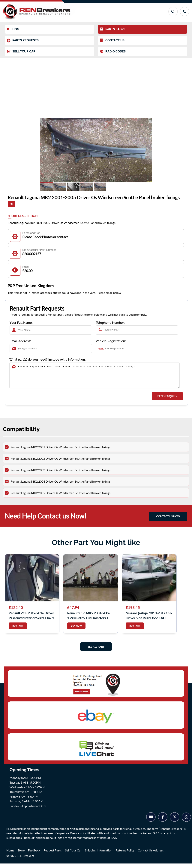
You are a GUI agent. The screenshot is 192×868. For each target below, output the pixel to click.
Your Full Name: (21, 323)
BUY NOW (18, 630)
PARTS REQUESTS (23, 41)
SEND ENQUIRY (167, 401)
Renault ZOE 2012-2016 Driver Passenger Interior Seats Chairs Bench (31, 620)
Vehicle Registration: (111, 341)
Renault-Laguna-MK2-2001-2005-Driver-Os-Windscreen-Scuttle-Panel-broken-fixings (94, 378)
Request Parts (53, 855)
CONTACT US (112, 40)
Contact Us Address (151, 855)
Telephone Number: (110, 323)
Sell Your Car (73, 855)
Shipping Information (99, 855)
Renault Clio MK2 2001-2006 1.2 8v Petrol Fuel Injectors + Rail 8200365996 (88, 620)
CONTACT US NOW (168, 521)
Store (21, 855)
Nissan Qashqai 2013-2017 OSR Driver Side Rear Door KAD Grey (149, 620)
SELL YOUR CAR (21, 51)
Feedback (34, 855)
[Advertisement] (96, 86)
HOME (14, 29)
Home (10, 855)
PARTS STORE (113, 29)
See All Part (96, 651)
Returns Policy (125, 855)
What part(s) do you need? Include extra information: (48, 360)
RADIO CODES (113, 52)
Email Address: (20, 341)
